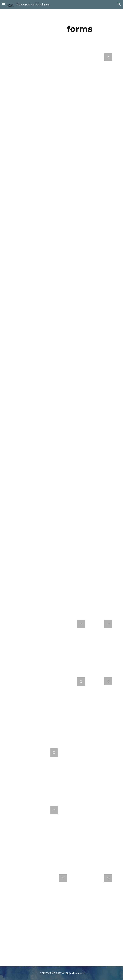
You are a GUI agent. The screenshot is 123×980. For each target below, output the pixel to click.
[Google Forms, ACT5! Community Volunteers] (75, 648)
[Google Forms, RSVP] (75, 708)
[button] (4, 4)
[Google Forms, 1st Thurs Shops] (102, 709)
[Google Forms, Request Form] (39, 918)
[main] (79, 29)
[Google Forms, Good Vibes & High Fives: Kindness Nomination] (62, 333)
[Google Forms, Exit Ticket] (93, 918)
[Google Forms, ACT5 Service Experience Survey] (102, 647)
